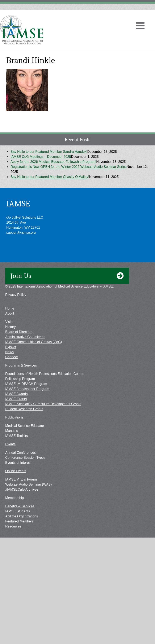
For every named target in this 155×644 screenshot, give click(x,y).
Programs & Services (21, 365)
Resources (13, 526)
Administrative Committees (25, 337)
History (11, 327)
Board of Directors (19, 332)
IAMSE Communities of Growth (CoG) (33, 342)
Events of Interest (18, 463)
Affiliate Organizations (22, 516)
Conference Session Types (25, 458)
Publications (14, 417)
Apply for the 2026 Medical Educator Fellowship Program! (53, 162)
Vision (10, 322)
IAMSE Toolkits (16, 436)
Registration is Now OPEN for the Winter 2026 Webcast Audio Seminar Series (69, 167)
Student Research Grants (24, 409)
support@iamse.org (21, 233)
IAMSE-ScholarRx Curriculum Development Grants (43, 404)
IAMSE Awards (16, 394)
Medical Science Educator (25, 426)
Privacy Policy (16, 295)
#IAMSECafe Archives (22, 489)
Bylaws (11, 347)
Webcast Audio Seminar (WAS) (28, 484)
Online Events (16, 471)
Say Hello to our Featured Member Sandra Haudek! (49, 152)
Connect (12, 357)
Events (10, 444)
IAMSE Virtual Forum (21, 479)
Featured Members (19, 521)
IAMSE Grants (16, 399)
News (9, 352)
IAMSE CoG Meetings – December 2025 (41, 157)
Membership (14, 498)
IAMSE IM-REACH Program (26, 384)
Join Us (67, 276)
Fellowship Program (20, 379)
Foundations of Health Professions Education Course (45, 374)
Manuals (12, 431)
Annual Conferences (20, 453)
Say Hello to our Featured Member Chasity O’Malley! (50, 177)
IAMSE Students (18, 511)
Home (10, 308)
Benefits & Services (20, 506)
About (10, 313)
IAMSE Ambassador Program (27, 389)
